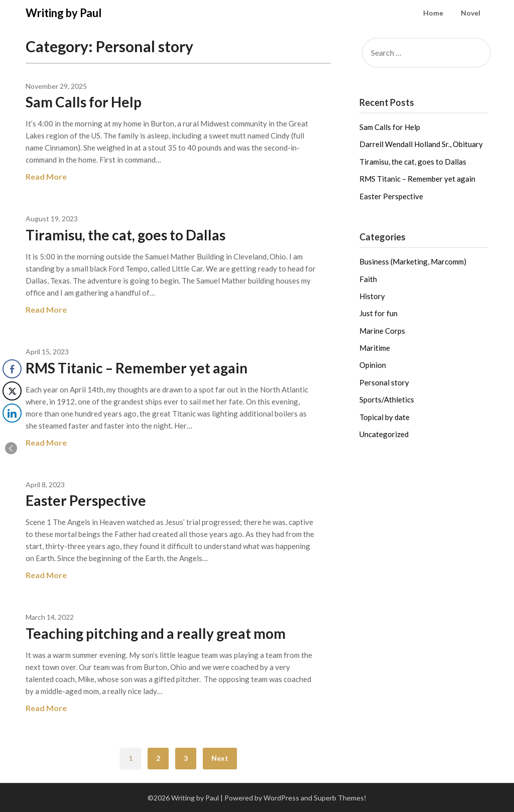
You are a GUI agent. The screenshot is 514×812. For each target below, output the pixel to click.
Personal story (384, 382)
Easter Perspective (86, 500)
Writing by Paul (63, 13)
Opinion (373, 365)
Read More (46, 176)
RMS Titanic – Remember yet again (137, 368)
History (372, 296)
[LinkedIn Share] (12, 413)
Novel (471, 13)
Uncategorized (384, 434)
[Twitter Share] (12, 391)
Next (220, 758)
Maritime (375, 348)
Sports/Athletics (387, 399)
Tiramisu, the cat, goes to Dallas (125, 235)
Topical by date (384, 417)
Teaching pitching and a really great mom (156, 633)
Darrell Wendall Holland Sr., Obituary (421, 144)
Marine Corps (382, 331)
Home (433, 13)
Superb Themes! (340, 798)
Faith (368, 279)
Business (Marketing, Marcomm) (413, 261)
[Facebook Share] (12, 369)
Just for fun (378, 313)
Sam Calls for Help (84, 102)
